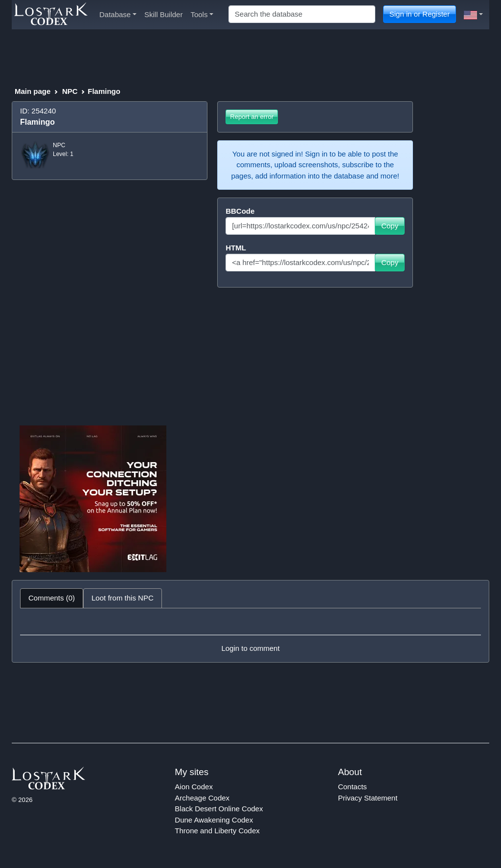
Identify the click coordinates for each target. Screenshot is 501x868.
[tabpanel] (250, 635)
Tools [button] (202, 14)
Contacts (353, 787)
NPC (70, 91)
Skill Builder (163, 14)
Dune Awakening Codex (214, 820)
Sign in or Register (420, 14)
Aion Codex (194, 787)
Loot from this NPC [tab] (123, 598)
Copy (390, 226)
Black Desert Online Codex (219, 809)
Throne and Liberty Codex (217, 831)
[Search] (302, 14)
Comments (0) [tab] (52, 598)
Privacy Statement (368, 798)
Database (118, 14)
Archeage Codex (202, 798)
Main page (33, 91)
